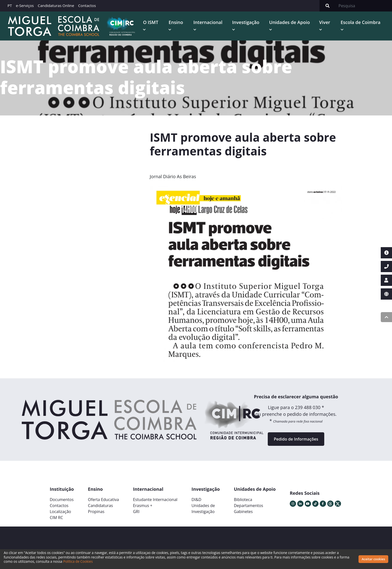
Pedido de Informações (296, 439)
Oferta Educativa (103, 500)
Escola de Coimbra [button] (361, 22)
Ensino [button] (176, 22)
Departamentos (249, 506)
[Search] (364, 6)
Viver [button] (325, 22)
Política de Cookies (78, 561)
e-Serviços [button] (25, 5)
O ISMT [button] (151, 22)
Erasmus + (143, 506)
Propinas (96, 512)
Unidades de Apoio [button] (290, 22)
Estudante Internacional (155, 500)
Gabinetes (243, 512)
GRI (136, 512)
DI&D (196, 500)
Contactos (87, 5)
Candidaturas (100, 506)
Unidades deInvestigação (203, 509)
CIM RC (56, 518)
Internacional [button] (208, 22)
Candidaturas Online (56, 5)
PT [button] (10, 5)
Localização (60, 512)
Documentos (62, 500)
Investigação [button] (246, 22)
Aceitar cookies (373, 559)
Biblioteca (243, 500)
